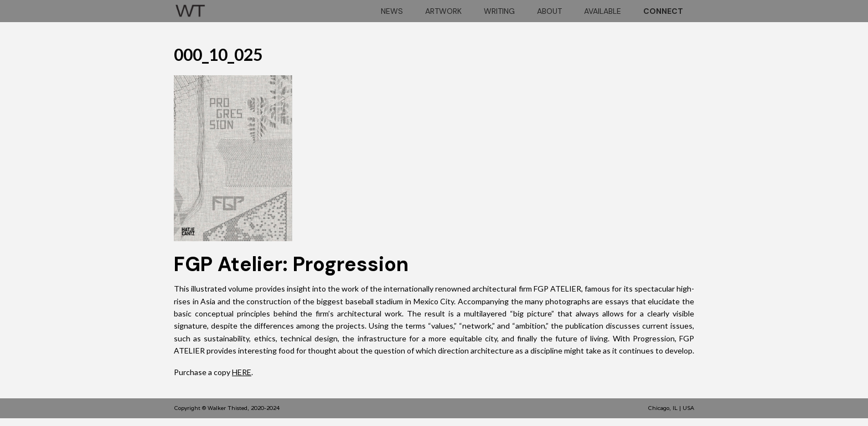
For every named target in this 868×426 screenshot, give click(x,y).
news (392, 11)
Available (603, 11)
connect (663, 11)
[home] (190, 9)
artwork (443, 11)
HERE (242, 372)
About (549, 11)
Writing (499, 11)
